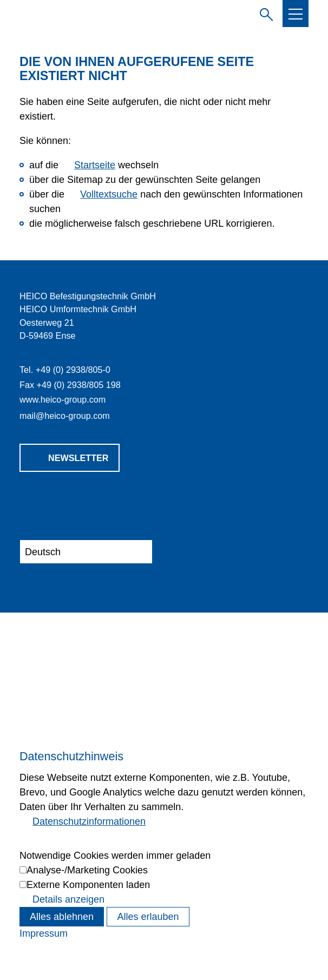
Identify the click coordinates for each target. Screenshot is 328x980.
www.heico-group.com (63, 399)
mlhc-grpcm (65, 416)
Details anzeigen (68, 899)
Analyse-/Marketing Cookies (87, 870)
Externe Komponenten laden (88, 885)
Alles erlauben (148, 917)
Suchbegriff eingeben (264, 13)
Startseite (95, 165)
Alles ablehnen (62, 917)
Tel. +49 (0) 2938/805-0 (65, 370)
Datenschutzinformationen (89, 821)
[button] (296, 14)
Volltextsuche (109, 194)
